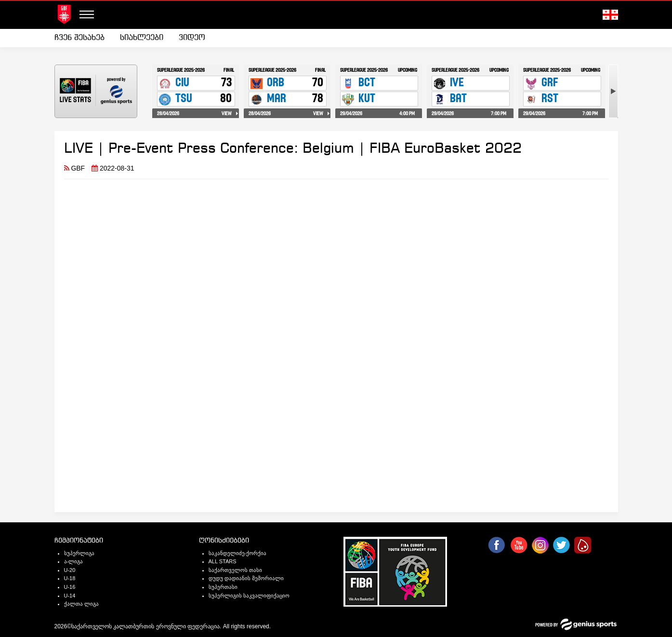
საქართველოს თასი (235, 570)
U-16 (70, 587)
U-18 (70, 578)
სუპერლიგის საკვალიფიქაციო (249, 596)
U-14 (70, 596)
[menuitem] (83, 38)
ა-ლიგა (74, 561)
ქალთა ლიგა (81, 604)
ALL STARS (223, 561)
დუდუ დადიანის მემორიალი (246, 578)
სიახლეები (142, 38)
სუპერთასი (223, 587)
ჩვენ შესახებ (79, 38)
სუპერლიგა (79, 553)
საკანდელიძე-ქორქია (238, 553)
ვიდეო (192, 38)
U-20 (70, 570)
